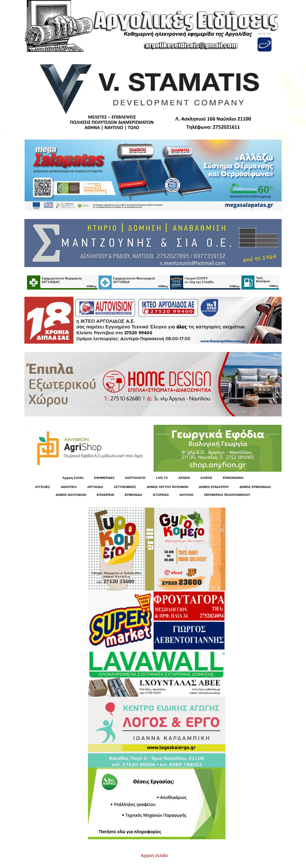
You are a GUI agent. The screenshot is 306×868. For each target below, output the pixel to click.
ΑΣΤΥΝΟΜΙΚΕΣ (125, 487)
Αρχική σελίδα (154, 856)
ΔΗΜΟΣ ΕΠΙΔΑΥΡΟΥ (214, 487)
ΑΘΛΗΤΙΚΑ (68, 487)
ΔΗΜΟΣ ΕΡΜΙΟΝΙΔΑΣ (255, 487)
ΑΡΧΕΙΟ (184, 478)
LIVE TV (162, 478)
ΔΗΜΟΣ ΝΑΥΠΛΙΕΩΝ (71, 495)
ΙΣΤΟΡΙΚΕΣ (161, 495)
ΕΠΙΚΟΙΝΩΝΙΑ (233, 478)
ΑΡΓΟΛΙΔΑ (95, 487)
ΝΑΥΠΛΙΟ (186, 495)
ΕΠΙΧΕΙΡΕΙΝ (105, 495)
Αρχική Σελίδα (73, 478)
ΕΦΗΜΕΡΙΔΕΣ (104, 478)
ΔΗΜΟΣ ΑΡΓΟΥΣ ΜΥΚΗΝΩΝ (167, 487)
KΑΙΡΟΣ (206, 478)
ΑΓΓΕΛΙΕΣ (43, 487)
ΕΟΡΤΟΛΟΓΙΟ (135, 478)
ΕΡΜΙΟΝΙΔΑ (134, 495)
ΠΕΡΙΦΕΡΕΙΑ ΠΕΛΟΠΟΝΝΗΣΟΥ (227, 495)
